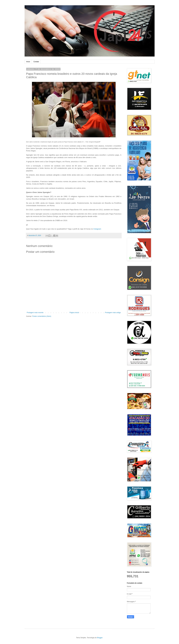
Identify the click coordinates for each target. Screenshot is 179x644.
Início (28, 62)
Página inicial (74, 313)
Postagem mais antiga (113, 313)
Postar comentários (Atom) (42, 316)
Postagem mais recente (35, 313)
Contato (36, 62)
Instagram (97, 229)
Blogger (100, 638)
